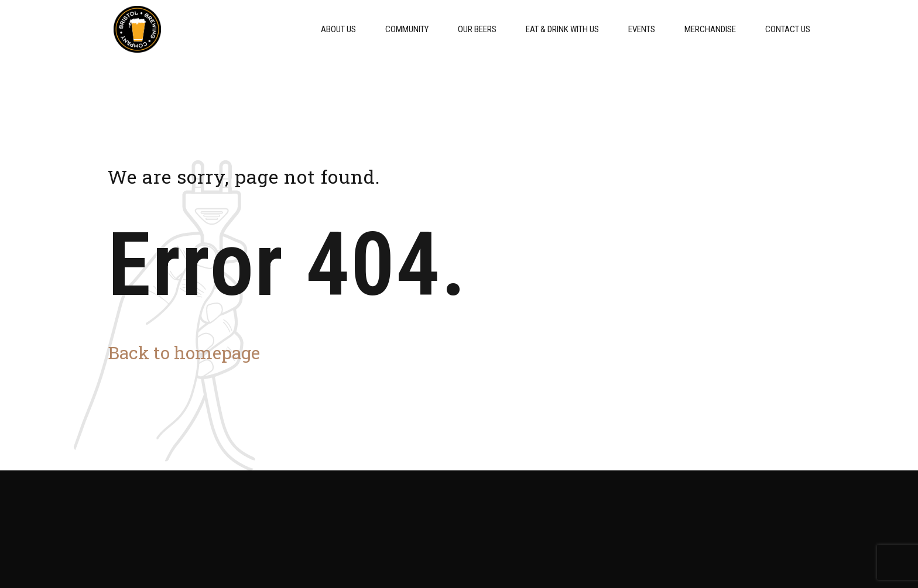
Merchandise (710, 29)
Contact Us (788, 29)
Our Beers (477, 29)
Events (642, 29)
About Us (338, 29)
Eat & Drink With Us (562, 29)
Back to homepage (184, 353)
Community (407, 29)
